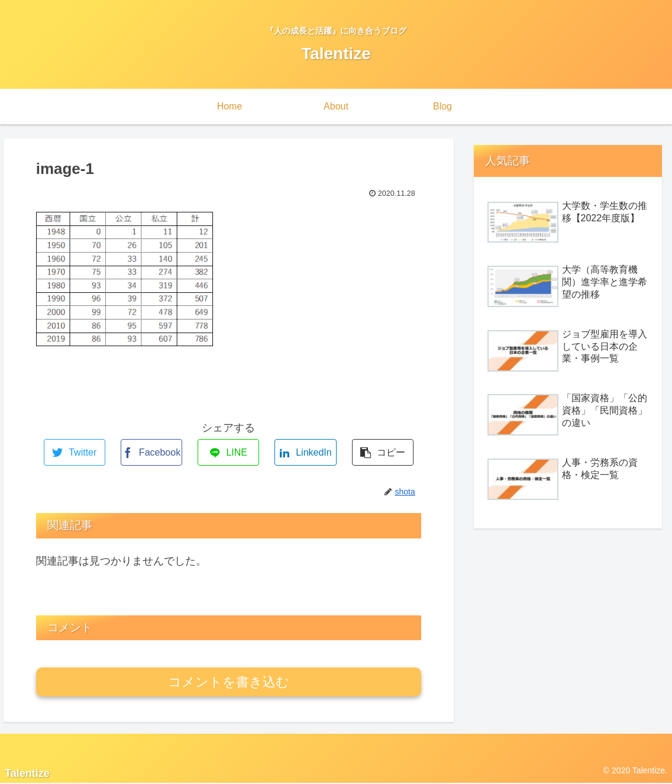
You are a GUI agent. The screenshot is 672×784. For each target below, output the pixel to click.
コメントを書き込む (229, 682)
